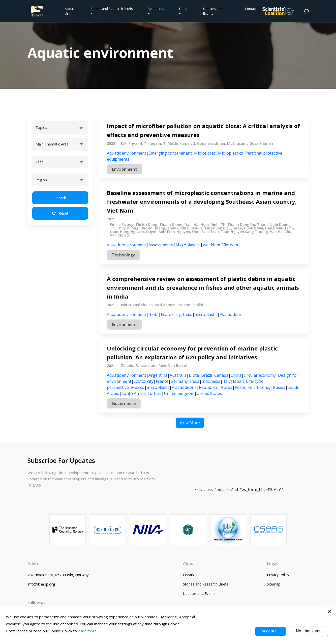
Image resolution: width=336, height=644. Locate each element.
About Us (69, 11)
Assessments (161, 245)
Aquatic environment (127, 153)
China (236, 375)
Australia (178, 375)
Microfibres (205, 153)
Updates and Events (213, 11)
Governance (124, 403)
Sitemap (274, 584)
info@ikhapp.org (41, 584)
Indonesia (211, 381)
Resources (156, 11)
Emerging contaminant (170, 153)
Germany (179, 381)
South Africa (133, 393)
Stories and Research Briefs (112, 11)
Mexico (138, 387)
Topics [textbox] (41, 127)
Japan (238, 381)
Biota (154, 314)
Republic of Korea (216, 387)
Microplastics (231, 153)
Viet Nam (211, 245)
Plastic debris (232, 314)
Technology (124, 255)
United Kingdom (179, 393)
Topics (184, 11)
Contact (251, 9)
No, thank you (309, 631)
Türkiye (154, 393)
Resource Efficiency (253, 387)
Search (60, 198)
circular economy (260, 375)
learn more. (88, 631)
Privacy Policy (278, 575)
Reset (60, 213)
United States (209, 393)
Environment (125, 169)
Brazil (207, 375)
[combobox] (60, 127)
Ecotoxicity (171, 314)
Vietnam (230, 245)
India (188, 314)
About (189, 564)
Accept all (270, 631)
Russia (279, 387)
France (162, 381)
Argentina (158, 375)
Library (189, 575)
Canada (221, 375)
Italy (227, 381)
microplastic (206, 314)
